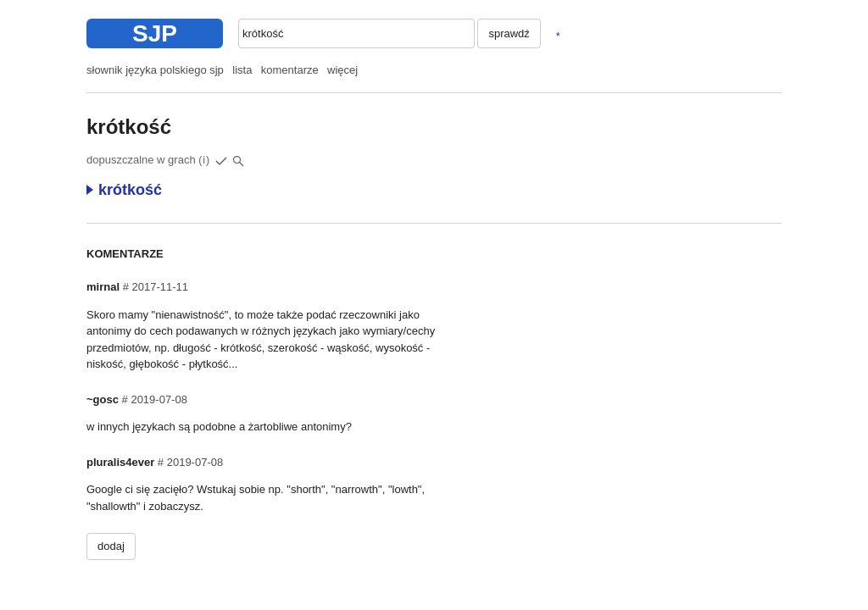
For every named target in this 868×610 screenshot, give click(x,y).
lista (242, 70)
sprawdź (509, 33)
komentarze (290, 70)
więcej (342, 70)
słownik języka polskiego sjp (155, 70)
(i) (204, 160)
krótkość (124, 190)
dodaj (111, 546)
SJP (155, 33)
